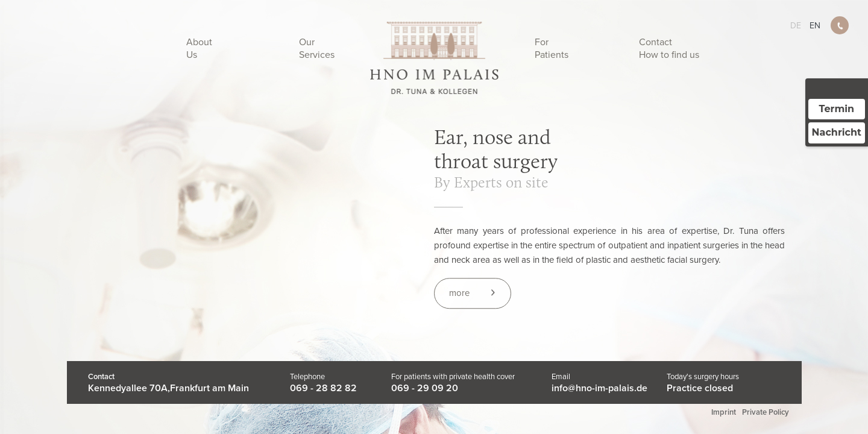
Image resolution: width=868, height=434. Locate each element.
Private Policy (766, 412)
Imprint (724, 412)
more (459, 294)
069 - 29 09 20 (425, 388)
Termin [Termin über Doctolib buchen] (837, 109)
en (815, 26)
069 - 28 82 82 (323, 388)
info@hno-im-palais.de (599, 388)
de (796, 26)
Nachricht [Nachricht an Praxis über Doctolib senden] (837, 132)
